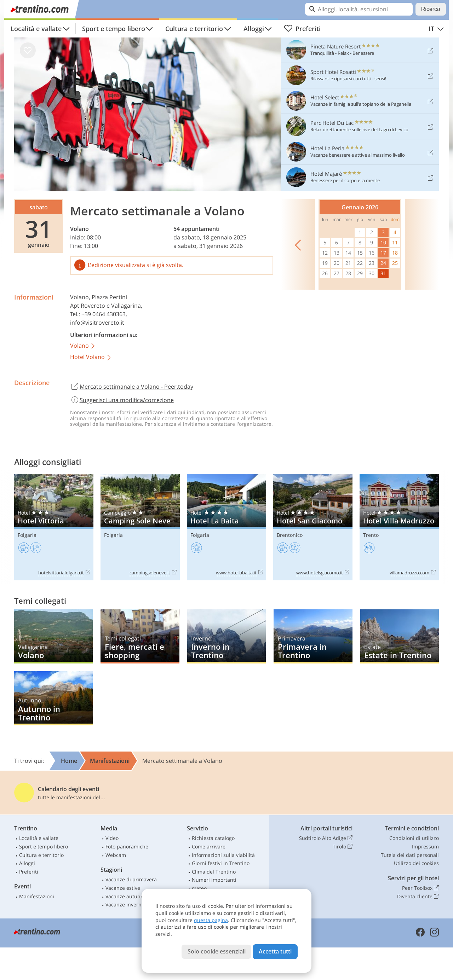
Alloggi (254, 29)
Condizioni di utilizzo (414, 838)
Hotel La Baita (226, 527)
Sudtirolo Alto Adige (326, 838)
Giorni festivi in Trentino (221, 863)
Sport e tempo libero (114, 29)
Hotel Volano (91, 357)
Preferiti (302, 29)
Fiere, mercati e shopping (140, 636)
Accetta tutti (275, 951)
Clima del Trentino (214, 872)
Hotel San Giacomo (313, 527)
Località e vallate (36, 29)
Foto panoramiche (127, 846)
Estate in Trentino (400, 636)
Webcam (116, 855)
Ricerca (431, 9)
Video (112, 838)
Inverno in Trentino (226, 636)
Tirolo (343, 847)
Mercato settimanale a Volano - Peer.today (132, 387)
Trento (371, 535)
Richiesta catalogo (213, 838)
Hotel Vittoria (54, 527)
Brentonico (290, 535)
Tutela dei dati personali (410, 855)
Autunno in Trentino (53, 698)
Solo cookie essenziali (217, 951)
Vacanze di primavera (131, 879)
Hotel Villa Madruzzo (399, 527)
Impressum (425, 846)
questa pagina (211, 920)
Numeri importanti (214, 880)
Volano (79, 229)
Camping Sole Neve (140, 527)
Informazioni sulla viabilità (223, 855)
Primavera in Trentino (313, 636)
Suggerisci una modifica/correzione (122, 400)
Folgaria (27, 535)
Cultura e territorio (194, 29)
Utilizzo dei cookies (416, 863)
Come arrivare (209, 846)
